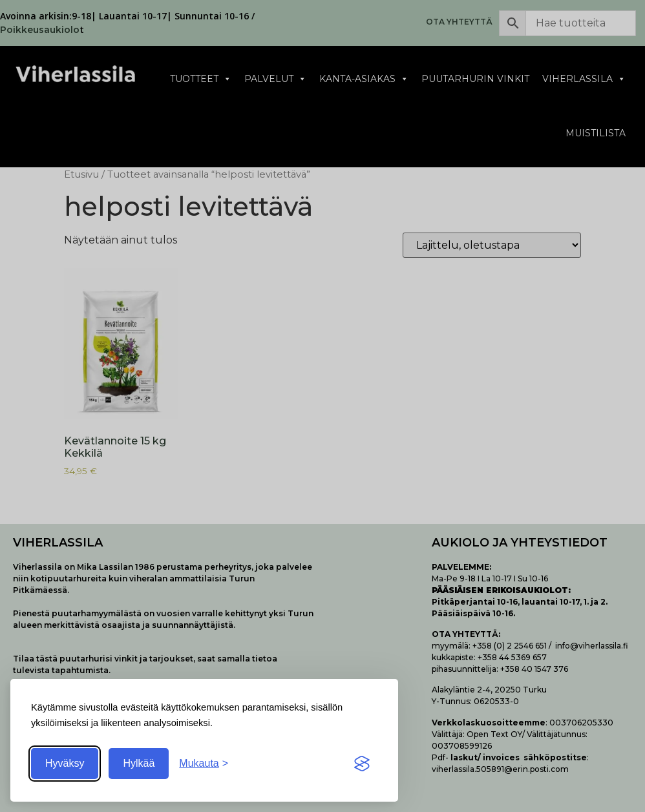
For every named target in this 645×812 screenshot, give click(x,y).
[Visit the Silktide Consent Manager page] (362, 764)
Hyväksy (65, 763)
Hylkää (139, 763)
